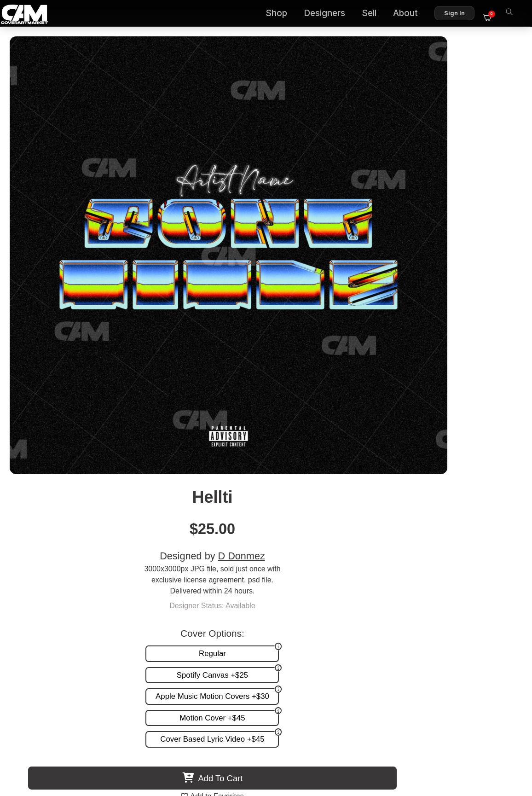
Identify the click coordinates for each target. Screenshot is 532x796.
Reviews (489, 588)
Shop (281, 14)
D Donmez (454, 116)
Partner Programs (474, 607)
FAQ (496, 578)
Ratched (324, 500)
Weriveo (438, 500)
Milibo (94, 500)
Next (502, 447)
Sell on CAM (483, 598)
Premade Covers (278, 569)
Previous (30, 447)
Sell (374, 14)
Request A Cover (278, 588)
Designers (330, 14)
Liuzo (208, 500)
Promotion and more (284, 598)
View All (319, 373)
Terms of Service (295, 749)
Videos (262, 607)
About (411, 14)
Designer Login (234, 749)
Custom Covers (276, 578)
